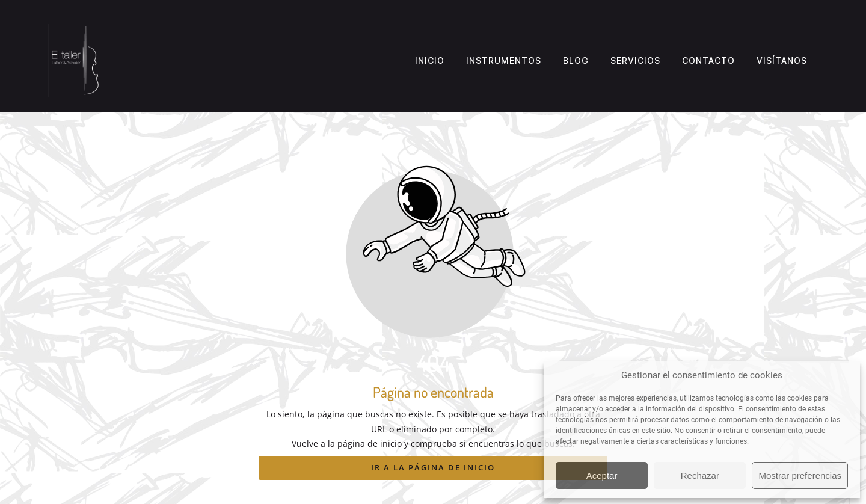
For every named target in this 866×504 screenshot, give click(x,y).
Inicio (430, 60)
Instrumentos (504, 60)
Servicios (635, 60)
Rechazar (700, 475)
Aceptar (602, 475)
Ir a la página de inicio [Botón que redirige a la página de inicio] (433, 467)
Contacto (708, 60)
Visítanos (782, 60)
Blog (576, 60)
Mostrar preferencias (800, 475)
